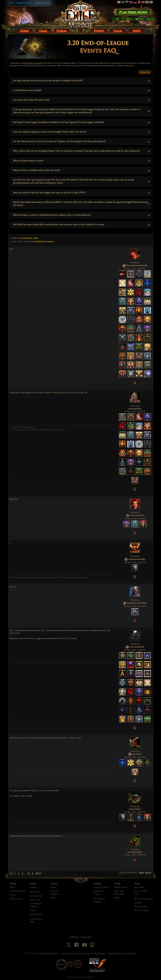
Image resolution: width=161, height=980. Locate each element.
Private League (142, 910)
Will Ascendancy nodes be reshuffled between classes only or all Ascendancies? (52, 215)
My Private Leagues (100, 900)
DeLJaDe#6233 (135, 852)
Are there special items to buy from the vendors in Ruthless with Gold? (48, 81)
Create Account (24, 3)
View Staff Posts (128, 873)
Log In (11, 3)
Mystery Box (141, 907)
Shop (137, 884)
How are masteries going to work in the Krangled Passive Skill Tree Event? (50, 132)
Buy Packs (139, 887)
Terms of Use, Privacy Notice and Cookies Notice (83, 953)
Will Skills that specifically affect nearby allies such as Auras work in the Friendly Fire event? (59, 225)
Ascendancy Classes (36, 905)
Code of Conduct (55, 893)
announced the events (33, 63)
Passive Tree (36, 896)
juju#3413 (137, 754)
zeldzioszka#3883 (137, 559)
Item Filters (36, 914)
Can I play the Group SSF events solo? (31, 100)
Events (97, 884)
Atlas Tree (35, 900)
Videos (33, 887)
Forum (54, 884)
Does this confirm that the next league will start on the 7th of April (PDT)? (49, 193)
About (117, 898)
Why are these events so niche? (28, 161)
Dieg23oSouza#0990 (137, 603)
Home (13, 884)
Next (38, 873)
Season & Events (99, 893)
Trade (117, 884)
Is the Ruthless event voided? (27, 90)
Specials (138, 903)
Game (33, 884)
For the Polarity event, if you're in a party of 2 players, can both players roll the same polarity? (59, 141)
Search (54, 898)
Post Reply (145, 873)
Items (33, 910)
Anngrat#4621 (135, 409)
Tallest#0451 (135, 809)
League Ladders (102, 887)
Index (53, 887)
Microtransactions (144, 899)
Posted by (16, 238)
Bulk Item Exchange (119, 893)
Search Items (121, 887)
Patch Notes (16, 899)
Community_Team (29, 238)
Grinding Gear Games (48, 953)
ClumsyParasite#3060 (137, 265)
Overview (35, 892)
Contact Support (42, 3)
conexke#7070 (137, 516)
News (13, 887)
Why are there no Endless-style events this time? (37, 170)
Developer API (130, 953)
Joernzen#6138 (137, 647)
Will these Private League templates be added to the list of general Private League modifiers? (58, 122)
